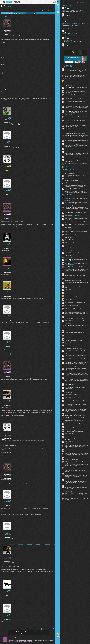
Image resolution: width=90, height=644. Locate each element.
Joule (10, 267)
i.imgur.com (75, 177)
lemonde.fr (86, 213)
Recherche (52, 2)
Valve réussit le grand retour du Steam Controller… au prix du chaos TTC (75, 24)
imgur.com (82, 149)
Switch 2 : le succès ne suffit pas (69, 17)
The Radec (9, 291)
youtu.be (79, 285)
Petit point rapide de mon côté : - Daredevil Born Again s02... (73, 41)
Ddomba (67, 14)
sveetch (67, 7)
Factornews (7, 13)
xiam (10, 165)
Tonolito (9, 189)
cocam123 (67, 44)
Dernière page (54, 10)
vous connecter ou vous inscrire (31, 633)
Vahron (10, 315)
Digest (81, 2)
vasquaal (9, 400)
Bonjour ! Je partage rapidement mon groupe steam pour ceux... (74, 48)
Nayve (67, 31)
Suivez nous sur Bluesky (59, 641)
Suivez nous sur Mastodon (59, 639)
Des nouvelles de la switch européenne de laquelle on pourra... (73, 18)
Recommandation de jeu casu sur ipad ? (71, 34)
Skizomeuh (9, 29)
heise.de (72, 145)
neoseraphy (9, 141)
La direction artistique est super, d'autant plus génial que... (73, 11)
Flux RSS (59, 634)
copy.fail (73, 327)
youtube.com (74, 262)
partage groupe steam (67, 47)
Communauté (59, 315)
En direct (69, 2)
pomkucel (9, 590)
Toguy (10, 614)
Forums (66, 29)
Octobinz (9, 341)
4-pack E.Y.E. (31, 13)
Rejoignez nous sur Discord (59, 636)
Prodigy (10, 117)
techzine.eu (71, 104)
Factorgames (19, 13)
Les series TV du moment (68, 40)
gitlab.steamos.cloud (83, 133)
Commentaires (70, 5)
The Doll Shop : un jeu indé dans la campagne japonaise (74, 10)
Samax (10, 243)
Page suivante (52, 10)
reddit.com (78, 217)
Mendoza (67, 37)
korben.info (73, 244)
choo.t (67, 21)
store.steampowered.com (70, 266)
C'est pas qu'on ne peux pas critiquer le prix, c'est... (71, 26)
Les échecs (65, 35)
